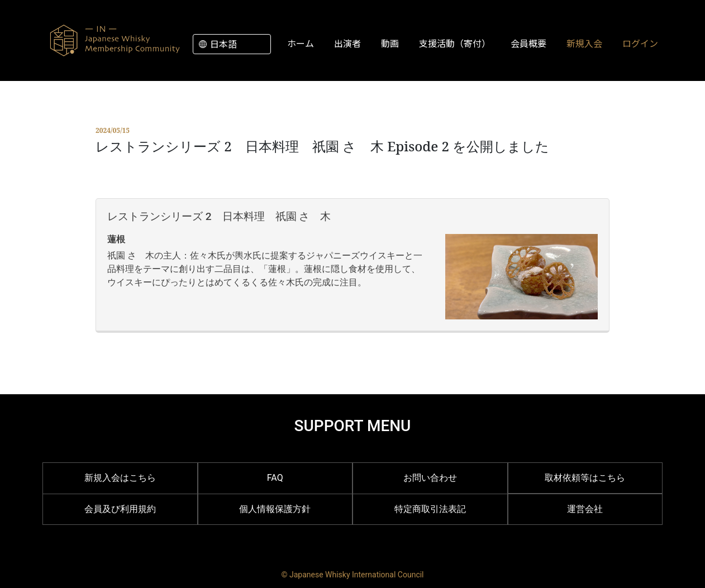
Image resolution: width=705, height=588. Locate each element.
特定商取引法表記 (430, 509)
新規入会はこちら (120, 478)
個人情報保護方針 (275, 509)
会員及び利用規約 (120, 509)
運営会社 (585, 509)
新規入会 (584, 43)
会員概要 (528, 43)
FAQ (275, 478)
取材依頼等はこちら (585, 478)
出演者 (347, 43)
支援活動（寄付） (455, 43)
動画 (390, 43)
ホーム (301, 43)
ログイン (640, 43)
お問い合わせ (430, 478)
